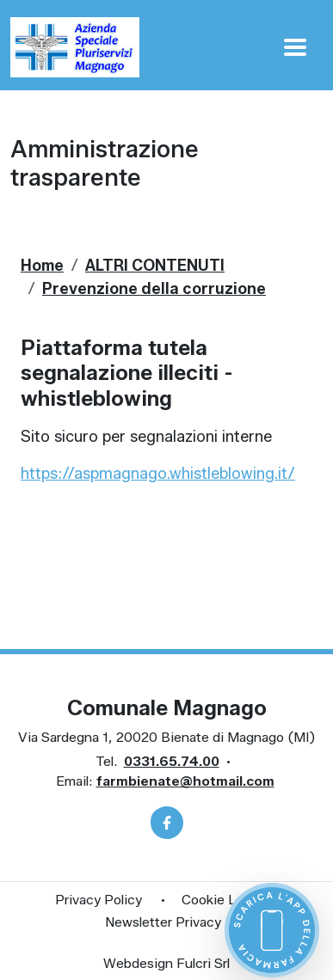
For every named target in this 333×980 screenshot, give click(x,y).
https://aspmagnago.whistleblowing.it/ (158, 474)
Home (42, 266)
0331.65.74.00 (172, 761)
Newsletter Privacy (163, 922)
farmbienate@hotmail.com (185, 781)
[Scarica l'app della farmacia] (272, 930)
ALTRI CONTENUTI (155, 266)
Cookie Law (217, 900)
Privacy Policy (99, 900)
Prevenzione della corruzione (154, 289)
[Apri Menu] (295, 47)
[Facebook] (167, 823)
